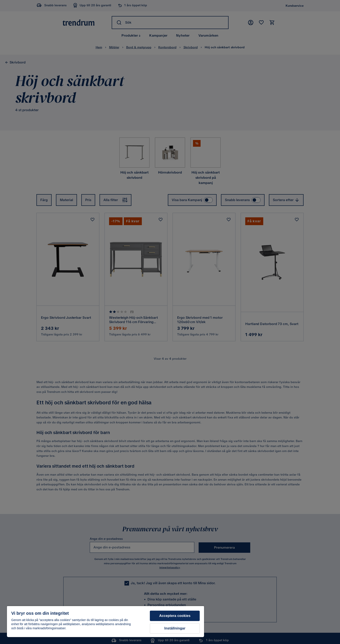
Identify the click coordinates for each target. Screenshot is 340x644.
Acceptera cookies (175, 616)
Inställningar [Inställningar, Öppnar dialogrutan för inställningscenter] (175, 628)
